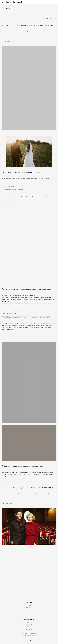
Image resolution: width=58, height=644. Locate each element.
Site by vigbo (29, 640)
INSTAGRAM (29, 622)
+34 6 (29, 633)
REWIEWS (29, 614)
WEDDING (29, 608)
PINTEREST (29, 626)
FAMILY (29, 606)
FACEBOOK (29, 624)
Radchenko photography (13, 2)
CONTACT (29, 616)
